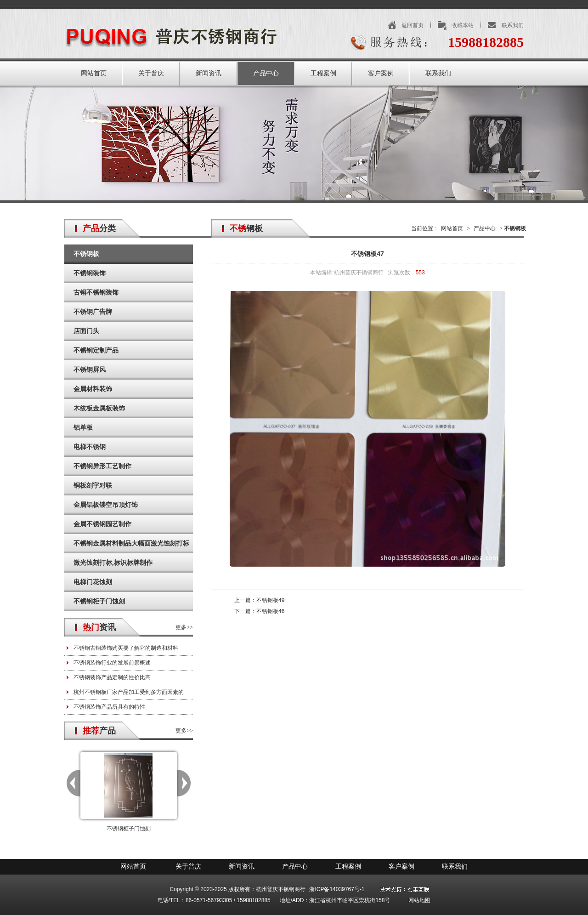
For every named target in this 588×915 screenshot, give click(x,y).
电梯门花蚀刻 (93, 582)
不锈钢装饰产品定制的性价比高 (112, 677)
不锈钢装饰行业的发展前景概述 (112, 663)
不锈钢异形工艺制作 (102, 466)
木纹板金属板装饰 (99, 408)
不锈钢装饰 (90, 273)
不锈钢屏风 (90, 370)
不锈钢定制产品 (96, 350)
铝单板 (83, 428)
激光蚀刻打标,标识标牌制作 (113, 563)
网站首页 (94, 73)
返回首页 (413, 25)
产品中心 (266, 73)
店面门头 (86, 331)
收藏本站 (463, 25)
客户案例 (381, 73)
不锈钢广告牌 (93, 312)
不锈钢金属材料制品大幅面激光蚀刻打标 (131, 543)
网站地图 (419, 900)
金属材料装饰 (93, 389)
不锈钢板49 (270, 600)
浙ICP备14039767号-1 (337, 889)
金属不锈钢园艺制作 (102, 524)
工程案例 (323, 73)
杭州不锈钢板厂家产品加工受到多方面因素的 (129, 692)
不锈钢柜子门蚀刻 (99, 601)
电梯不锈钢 (90, 447)
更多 (181, 627)
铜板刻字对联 (93, 486)
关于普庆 (151, 73)
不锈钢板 (86, 254)
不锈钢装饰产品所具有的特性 (109, 707)
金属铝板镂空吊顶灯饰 (106, 505)
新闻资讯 (209, 73)
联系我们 (513, 25)
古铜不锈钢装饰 (96, 293)
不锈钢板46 (270, 611)
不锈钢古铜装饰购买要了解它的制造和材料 (126, 648)
